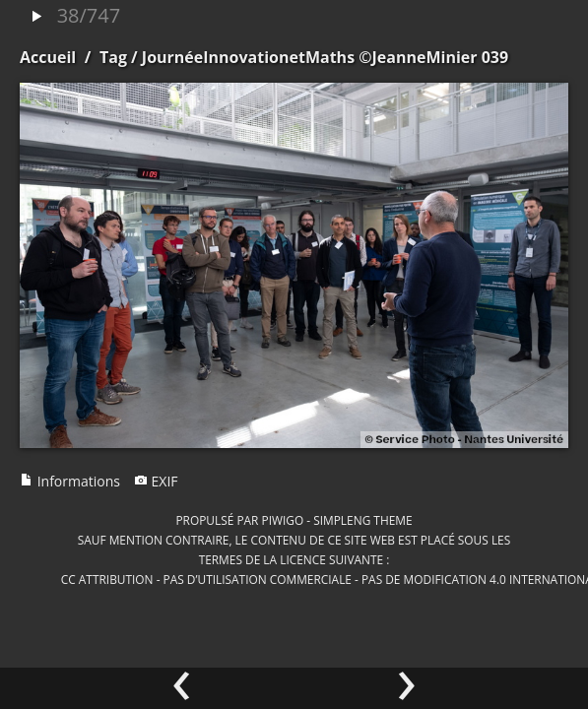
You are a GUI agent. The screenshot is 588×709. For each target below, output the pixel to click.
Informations (70, 481)
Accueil (48, 57)
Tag (113, 57)
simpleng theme (362, 520)
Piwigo (282, 520)
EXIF (156, 481)
